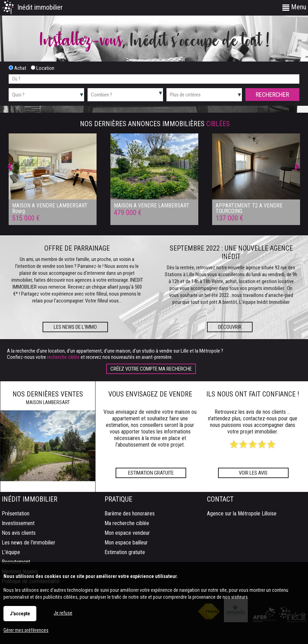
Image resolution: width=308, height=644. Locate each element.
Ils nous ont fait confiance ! (253, 394)
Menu (294, 7)
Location (43, 68)
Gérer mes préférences (26, 630)
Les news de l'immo (75, 327)
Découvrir (230, 327)
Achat (17, 68)
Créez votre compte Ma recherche (151, 369)
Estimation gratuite (151, 473)
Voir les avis (253, 473)
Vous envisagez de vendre (150, 394)
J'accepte (20, 614)
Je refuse (63, 613)
